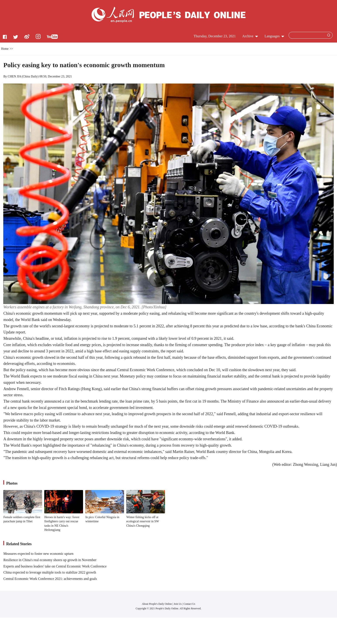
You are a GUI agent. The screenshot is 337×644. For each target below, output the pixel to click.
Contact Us (189, 604)
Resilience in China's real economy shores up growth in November (50, 560)
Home (5, 49)
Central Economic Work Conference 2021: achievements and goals (50, 579)
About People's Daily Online (157, 604)
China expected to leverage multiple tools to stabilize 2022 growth (50, 572)
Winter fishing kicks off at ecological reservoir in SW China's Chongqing (142, 521)
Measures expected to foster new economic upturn (38, 554)
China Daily (30, 76)
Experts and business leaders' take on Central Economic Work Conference (55, 566)
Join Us (178, 604)
